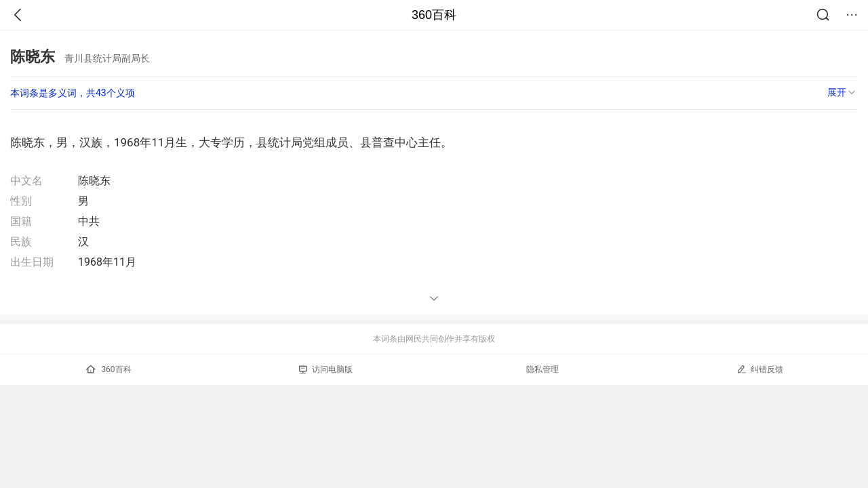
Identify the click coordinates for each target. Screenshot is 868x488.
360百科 (434, 15)
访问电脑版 (326, 369)
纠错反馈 (760, 369)
